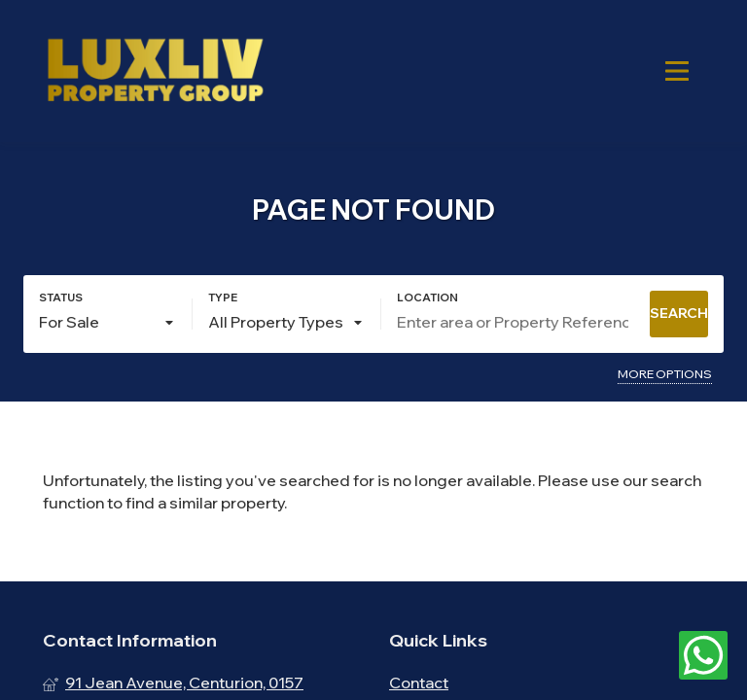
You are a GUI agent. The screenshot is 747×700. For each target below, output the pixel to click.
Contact (419, 682)
